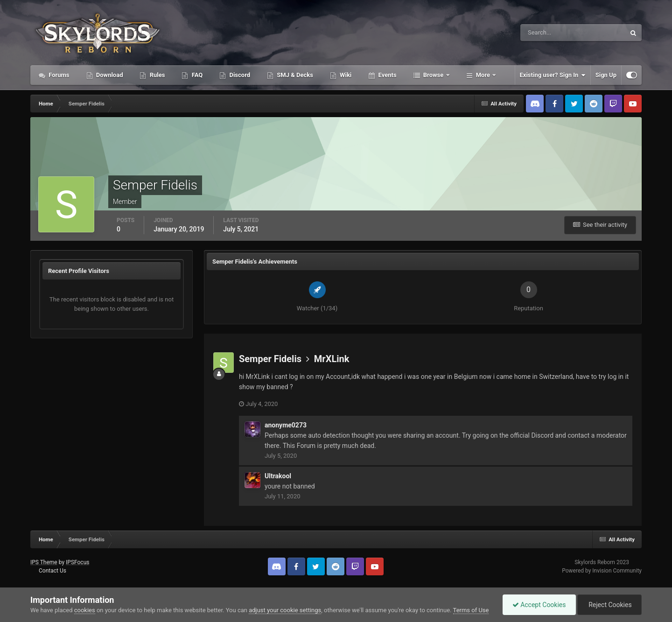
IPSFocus (77, 562)
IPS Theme (44, 562)
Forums (58, 75)
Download (109, 75)
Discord (239, 75)
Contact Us (52, 571)
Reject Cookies (609, 605)
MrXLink (332, 359)
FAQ (196, 75)
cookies (85, 610)
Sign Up (606, 75)
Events (386, 75)
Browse (434, 75)
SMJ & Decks (294, 75)
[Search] (544, 33)
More (483, 75)
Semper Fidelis (270, 359)
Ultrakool (278, 476)
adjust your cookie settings (285, 610)
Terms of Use (471, 610)
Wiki (345, 75)
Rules (156, 75)
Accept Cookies (539, 605)
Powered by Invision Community (602, 571)
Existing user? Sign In (553, 75)
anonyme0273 (286, 425)
